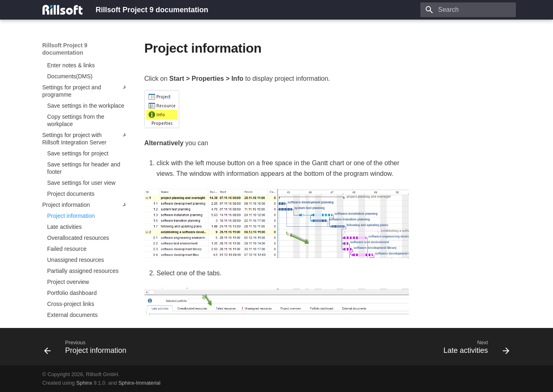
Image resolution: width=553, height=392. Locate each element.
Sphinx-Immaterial (139, 383)
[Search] (468, 10)
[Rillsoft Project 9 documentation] (63, 10)
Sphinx (84, 383)
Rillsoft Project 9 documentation (65, 49)
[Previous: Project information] (88, 349)
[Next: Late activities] (474, 349)
